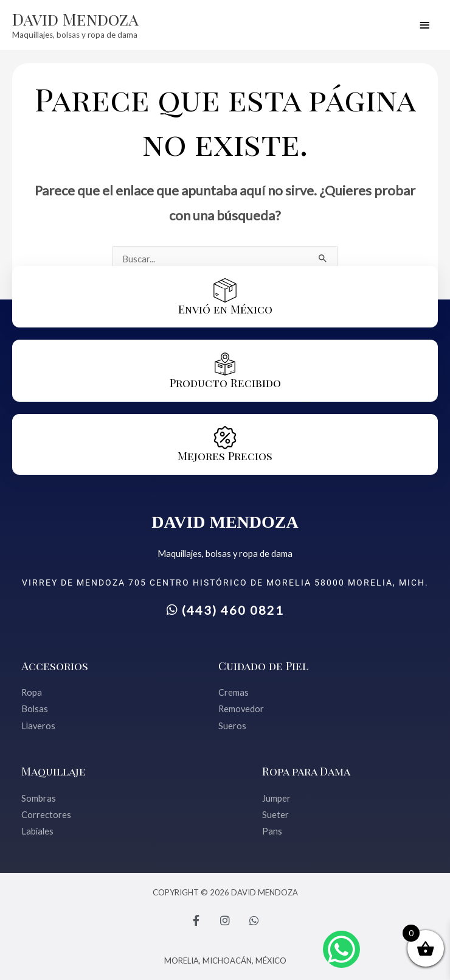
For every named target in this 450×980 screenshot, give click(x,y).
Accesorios (55, 666)
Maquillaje (54, 771)
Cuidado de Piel (263, 666)
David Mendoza (75, 19)
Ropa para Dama (306, 771)
